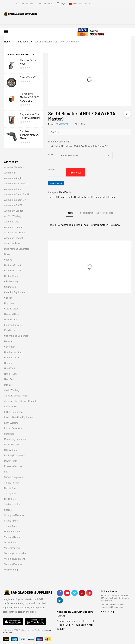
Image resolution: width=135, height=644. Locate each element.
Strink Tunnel (11, 521)
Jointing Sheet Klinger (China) (20, 401)
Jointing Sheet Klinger (16, 396)
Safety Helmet (12, 483)
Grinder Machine (13, 352)
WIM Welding (11, 570)
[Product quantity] (51, 173)
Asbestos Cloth (12, 221)
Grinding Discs (12, 357)
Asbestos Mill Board (15, 232)
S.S (6, 472)
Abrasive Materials (14, 167)
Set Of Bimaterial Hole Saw (101, 197)
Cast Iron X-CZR (13, 265)
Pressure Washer (13, 466)
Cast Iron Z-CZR (13, 270)
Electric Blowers (13, 325)
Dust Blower (11, 319)
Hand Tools (22, 41)
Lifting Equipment (14, 412)
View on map (109, 611)
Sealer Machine (12, 504)
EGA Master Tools (64, 197)
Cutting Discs (11, 308)
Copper (8, 298)
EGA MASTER (62, 124)
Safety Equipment (14, 477)
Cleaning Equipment (15, 292)
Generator (10, 347)
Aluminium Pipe (12, 189)
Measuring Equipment (16, 439)
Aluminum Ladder (14, 211)
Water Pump (11, 542)
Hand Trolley (11, 374)
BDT (87, 3)
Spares (8, 510)
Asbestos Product (14, 238)
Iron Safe (9, 385)
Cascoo (8, 260)
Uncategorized (12, 531)
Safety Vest (10, 493)
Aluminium (10, 173)
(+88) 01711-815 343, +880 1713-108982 (37, 4)
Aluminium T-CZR (13, 205)
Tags (69, 213)
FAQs (63, 4)
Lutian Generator (13, 428)
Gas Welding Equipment (17, 336)
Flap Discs (10, 330)
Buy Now (76, 172)
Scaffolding (10, 499)
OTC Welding (11, 450)
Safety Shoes (11, 488)
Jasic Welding (12, 390)
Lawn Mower (11, 406)
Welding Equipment (15, 559)
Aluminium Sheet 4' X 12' (17, 194)
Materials (9, 434)
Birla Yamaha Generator (17, 249)
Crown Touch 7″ (28, 77)
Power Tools (11, 461)
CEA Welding (11, 281)
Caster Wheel (11, 276)
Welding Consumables (16, 553)
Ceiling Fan (10, 287)
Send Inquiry (56, 183)
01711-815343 (111, 605)
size (51, 154)
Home (7, 41)
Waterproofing (12, 548)
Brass (7, 254)
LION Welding (11, 423)
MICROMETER (12, 444)
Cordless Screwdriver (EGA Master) (29, 135)
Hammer (9, 363)
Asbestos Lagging (14, 227)
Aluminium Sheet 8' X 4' (16, 200)
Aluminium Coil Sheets (16, 183)
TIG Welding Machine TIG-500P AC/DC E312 (30, 97)
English (74, 3)
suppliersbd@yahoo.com (112, 607)
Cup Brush (10, 303)
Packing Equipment (15, 455)
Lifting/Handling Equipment (19, 417)
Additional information (96, 213)
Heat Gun (9, 379)
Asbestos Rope (12, 243)
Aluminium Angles (14, 178)
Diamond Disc (12, 314)
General (8, 341)
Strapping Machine (14, 515)
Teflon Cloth (11, 526)
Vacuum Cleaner (13, 537)
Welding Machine (13, 564)
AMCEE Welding (13, 216)
